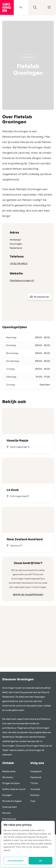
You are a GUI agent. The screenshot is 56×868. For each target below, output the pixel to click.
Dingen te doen (11, 783)
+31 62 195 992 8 (19, 264)
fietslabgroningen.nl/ (22, 280)
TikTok (34, 783)
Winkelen (28, 57)
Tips (33, 801)
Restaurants (9, 771)
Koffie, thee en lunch (14, 789)
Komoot (35, 795)
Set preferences (16, 861)
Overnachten (10, 807)
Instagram (36, 771)
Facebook (36, 777)
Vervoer (7, 813)
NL (21, 7)
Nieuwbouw (9, 819)
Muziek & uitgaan (12, 801)
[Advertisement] (28, 639)
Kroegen (7, 795)
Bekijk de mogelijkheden (28, 595)
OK (40, 861)
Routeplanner (40, 297)
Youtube (35, 789)
